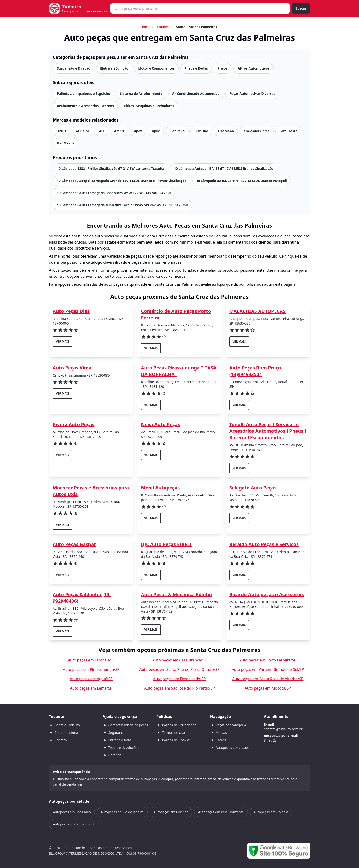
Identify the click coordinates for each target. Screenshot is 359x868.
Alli (102, 131)
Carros (221, 740)
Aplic (156, 131)
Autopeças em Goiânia (271, 812)
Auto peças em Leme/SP (91, 688)
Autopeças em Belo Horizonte (221, 812)
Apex (138, 131)
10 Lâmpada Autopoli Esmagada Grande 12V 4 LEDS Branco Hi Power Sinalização (122, 181)
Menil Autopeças (160, 488)
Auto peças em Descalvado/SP (179, 679)
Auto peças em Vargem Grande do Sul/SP (268, 669)
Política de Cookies (176, 740)
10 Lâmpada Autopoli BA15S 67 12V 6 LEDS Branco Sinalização (224, 168)
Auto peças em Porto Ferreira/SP (268, 660)
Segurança (116, 733)
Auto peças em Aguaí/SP (91, 679)
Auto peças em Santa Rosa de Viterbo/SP (268, 679)
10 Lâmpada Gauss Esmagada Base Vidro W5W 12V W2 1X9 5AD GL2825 (114, 193)
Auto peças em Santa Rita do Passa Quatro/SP (179, 669)
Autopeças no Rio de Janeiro (122, 812)
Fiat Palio (177, 131)
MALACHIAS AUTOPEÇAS (258, 311)
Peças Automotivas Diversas (252, 94)
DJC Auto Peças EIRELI (166, 544)
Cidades (163, 27)
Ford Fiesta (288, 131)
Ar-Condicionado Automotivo (196, 94)
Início (146, 27)
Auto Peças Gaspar (74, 544)
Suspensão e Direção (74, 68)
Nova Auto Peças (160, 424)
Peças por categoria (231, 725)
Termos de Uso (173, 733)
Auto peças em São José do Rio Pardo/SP (179, 688)
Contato (61, 740)
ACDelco (82, 131)
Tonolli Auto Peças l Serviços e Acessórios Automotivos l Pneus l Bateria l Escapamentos (268, 431)
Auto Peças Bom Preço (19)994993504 (255, 371)
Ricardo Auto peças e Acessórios (267, 594)
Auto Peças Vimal (73, 368)
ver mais (62, 342)
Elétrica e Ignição (114, 68)
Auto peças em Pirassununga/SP (91, 669)
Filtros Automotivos (253, 68)
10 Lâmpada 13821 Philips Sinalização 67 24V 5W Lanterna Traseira (111, 168)
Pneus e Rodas (196, 68)
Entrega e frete (120, 740)
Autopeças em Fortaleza (71, 824)
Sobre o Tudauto (67, 725)
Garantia (115, 755)
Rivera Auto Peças (73, 424)
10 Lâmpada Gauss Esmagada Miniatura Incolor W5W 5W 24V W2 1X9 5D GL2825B (123, 205)
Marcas (221, 733)
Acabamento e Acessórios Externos (85, 106)
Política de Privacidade (179, 725)
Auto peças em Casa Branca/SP (179, 660)
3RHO (61, 131)
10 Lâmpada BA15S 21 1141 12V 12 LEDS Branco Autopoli (242, 181)
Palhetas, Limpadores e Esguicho (83, 94)
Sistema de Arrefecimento (141, 94)
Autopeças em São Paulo (72, 812)
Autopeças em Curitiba (171, 812)
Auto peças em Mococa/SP (268, 688)
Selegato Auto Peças (253, 488)
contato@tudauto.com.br (283, 729)
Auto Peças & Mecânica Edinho (176, 594)
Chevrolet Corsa (257, 131)
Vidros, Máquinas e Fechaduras (149, 106)
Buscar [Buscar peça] (301, 8)
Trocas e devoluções (124, 748)
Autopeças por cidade (232, 748)
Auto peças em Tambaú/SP (91, 660)
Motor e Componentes (156, 68)
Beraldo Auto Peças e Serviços (264, 544)
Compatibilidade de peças (128, 725)
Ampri (119, 131)
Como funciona (66, 733)
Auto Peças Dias (71, 311)
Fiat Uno (201, 131)
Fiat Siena (226, 131)
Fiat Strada (66, 143)
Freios (223, 68)
